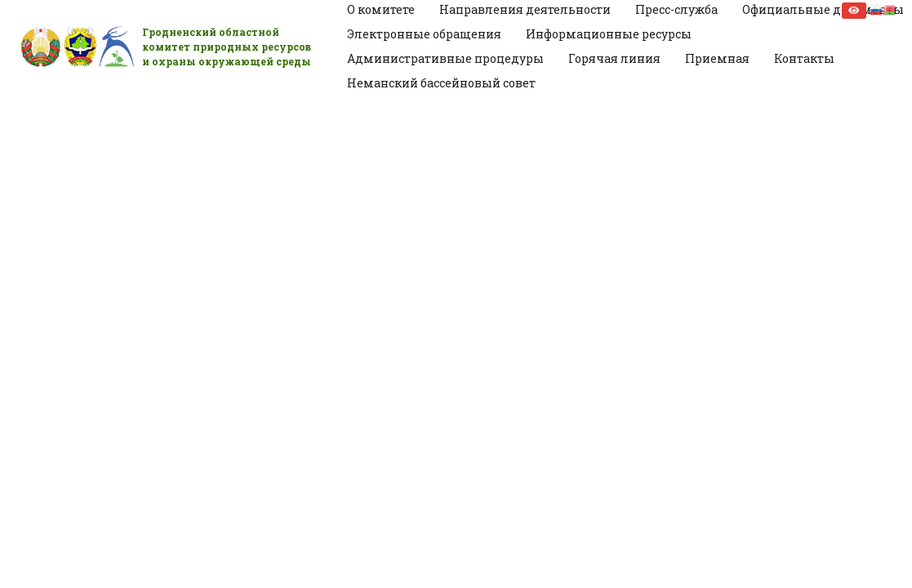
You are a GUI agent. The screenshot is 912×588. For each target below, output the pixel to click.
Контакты (804, 58)
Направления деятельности (525, 9)
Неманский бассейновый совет (441, 83)
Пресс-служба (676, 9)
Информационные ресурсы (609, 34)
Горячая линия (614, 58)
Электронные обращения (424, 34)
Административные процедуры (445, 58)
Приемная (717, 58)
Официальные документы (823, 9)
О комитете (381, 9)
